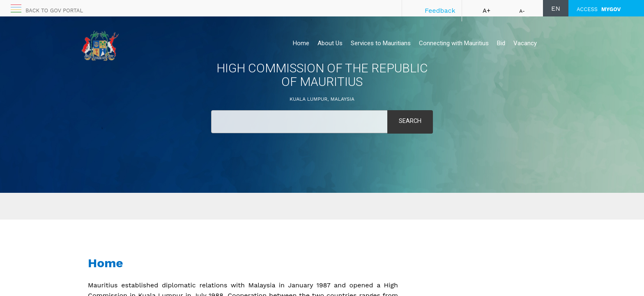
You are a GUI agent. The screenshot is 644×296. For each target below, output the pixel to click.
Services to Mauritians (381, 43)
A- (522, 11)
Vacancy (525, 43)
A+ (486, 11)
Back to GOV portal (54, 10)
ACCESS (599, 9)
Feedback (440, 10)
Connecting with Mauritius (454, 43)
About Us (330, 43)
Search (410, 121)
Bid (501, 43)
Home (301, 43)
